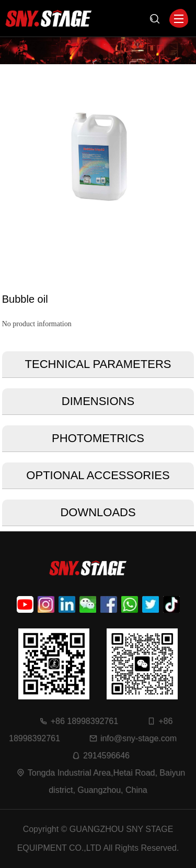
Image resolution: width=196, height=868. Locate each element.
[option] (98, 158)
